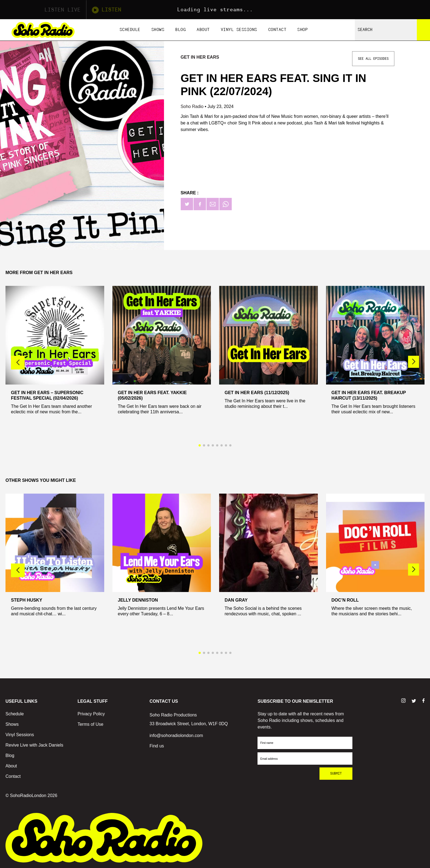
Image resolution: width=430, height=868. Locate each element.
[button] (414, 362)
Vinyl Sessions (239, 30)
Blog (180, 30)
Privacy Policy (91, 714)
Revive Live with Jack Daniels (34, 745)
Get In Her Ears (200, 57)
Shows (158, 30)
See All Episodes (373, 59)
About (203, 30)
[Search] (423, 30)
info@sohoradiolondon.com (176, 735)
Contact (277, 30)
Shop (302, 30)
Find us (157, 746)
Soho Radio (193, 106)
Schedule (130, 30)
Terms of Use (90, 724)
